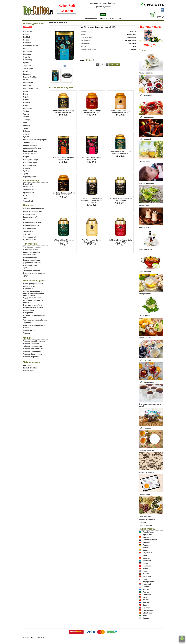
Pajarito (26, 97)
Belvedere (27, 43)
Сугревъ (27, 168)
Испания (147, 558)
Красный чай (29, 193)
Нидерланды (148, 582)
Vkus (25, 123)
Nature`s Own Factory (32, 88)
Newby (26, 91)
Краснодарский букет (32, 148)
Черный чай (28, 201)
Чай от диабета (145, 316)
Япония (146, 618)
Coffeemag (28, 51)
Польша (146, 587)
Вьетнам (147, 542)
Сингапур (147, 595)
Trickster (27, 117)
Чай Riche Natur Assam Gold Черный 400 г (120, 200)
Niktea (26, 94)
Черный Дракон (30, 177)
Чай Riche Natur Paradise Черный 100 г (64, 159)
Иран (145, 555)
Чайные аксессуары (147, 519)
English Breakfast (30, 368)
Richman (27, 103)
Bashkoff (27, 37)
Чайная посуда (29, 330)
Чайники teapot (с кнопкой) (34, 341)
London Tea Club (30, 77)
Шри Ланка (148, 613)
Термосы (27, 323)
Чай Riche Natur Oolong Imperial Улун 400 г (92, 241)
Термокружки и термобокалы (35, 320)
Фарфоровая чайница (32, 247)
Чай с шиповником (147, 117)
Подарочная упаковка (32, 298)
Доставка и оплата (98, 3)
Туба (25, 268)
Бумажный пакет (30, 265)
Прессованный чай (31, 226)
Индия (146, 550)
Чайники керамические (33, 346)
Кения (146, 563)
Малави (146, 574)
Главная (53, 23)
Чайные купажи (145, 526)
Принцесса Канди (30, 160)
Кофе (63, 6)
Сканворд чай (145, 494)
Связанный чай (30, 228)
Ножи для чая (29, 289)
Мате (25, 220)
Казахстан (147, 561)
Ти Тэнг (26, 171)
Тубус (26, 276)
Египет (146, 548)
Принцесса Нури (30, 162)
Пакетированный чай (32, 223)
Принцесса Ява (30, 165)
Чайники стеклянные (32, 351)
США (145, 597)
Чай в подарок (145, 428)
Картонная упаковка (32, 252)
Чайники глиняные (31, 344)
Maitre (26, 80)
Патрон (26, 157)
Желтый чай (28, 187)
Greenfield (27, 57)
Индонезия (148, 553)
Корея (146, 571)
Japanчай (27, 66)
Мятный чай (144, 205)
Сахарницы (28, 313)
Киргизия (147, 566)
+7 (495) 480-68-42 (154, 5)
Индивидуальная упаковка (34, 273)
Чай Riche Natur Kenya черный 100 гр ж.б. (92, 111)
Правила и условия (103, 7)
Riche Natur (62, 23)
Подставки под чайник (33, 305)
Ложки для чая (29, 286)
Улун (25, 198)
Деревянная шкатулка (32, 263)
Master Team (28, 83)
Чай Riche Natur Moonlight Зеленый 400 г (63, 241)
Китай (145, 569)
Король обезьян (30, 145)
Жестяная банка (30, 255)
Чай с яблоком (145, 272)
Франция (147, 608)
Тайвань (146, 600)
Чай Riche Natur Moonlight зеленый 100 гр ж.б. (120, 153)
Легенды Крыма (30, 154)
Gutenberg (27, 60)
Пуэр (25, 195)
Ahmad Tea (28, 31)
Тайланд (147, 602)
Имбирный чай (145, 294)
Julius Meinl (28, 68)
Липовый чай (144, 161)
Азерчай (27, 134)
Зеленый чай (29, 190)
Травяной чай (29, 231)
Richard (26, 100)
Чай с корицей (145, 139)
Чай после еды (145, 360)
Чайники (27, 333)
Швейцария (148, 610)
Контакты (112, 3)
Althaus (26, 34)
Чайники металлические (33, 349)
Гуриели (27, 137)
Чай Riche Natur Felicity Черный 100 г (92, 159)
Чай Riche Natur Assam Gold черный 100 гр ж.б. (63, 194)
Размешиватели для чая (33, 308)
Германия (147, 545)
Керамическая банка (32, 260)
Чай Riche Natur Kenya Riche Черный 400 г (120, 241)
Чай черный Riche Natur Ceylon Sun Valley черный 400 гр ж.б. (92, 201)
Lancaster (27, 74)
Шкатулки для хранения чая (35, 325)
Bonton (26, 48)
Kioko (26, 71)
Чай (72, 6)
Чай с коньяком (145, 250)
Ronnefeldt (28, 108)
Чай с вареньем (145, 95)
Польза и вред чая (147, 450)
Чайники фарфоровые (33, 354)
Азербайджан (149, 532)
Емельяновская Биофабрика (35, 140)
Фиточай (27, 234)
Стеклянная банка (31, 250)
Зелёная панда (29, 142)
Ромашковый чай (146, 73)
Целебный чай (145, 516)
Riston (26, 105)
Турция (146, 605)
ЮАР (145, 616)
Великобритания (150, 540)
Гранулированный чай (33, 211)
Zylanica (27, 131)
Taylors (26, 114)
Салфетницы (29, 310)
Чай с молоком (145, 227)
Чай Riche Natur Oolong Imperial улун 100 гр (120, 111)
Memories (27, 85)
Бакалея (67, 11)
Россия (146, 589)
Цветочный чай (30, 240)
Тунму (26, 174)
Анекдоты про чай (146, 472)
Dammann (27, 54)
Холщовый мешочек (32, 270)
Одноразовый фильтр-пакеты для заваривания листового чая (34, 293)
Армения (147, 537)
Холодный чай (145, 338)
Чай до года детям (146, 183)
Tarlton (26, 111)
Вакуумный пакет (30, 257)
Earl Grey (27, 365)
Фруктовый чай (30, 237)
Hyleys (26, 63)
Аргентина (147, 535)
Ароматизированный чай (34, 208)
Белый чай (28, 184)
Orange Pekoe (29, 370)
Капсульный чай (30, 217)
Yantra (26, 128)
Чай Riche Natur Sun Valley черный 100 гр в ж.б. (64, 111)
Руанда (146, 592)
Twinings (27, 120)
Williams (27, 125)
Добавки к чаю (29, 214)
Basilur (26, 40)
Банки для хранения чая (33, 284)
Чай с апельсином (146, 382)
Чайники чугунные (31, 357)
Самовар (27, 328)
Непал (146, 579)
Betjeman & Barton (31, 46)
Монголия (147, 576)
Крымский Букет (30, 151)
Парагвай (147, 584)
